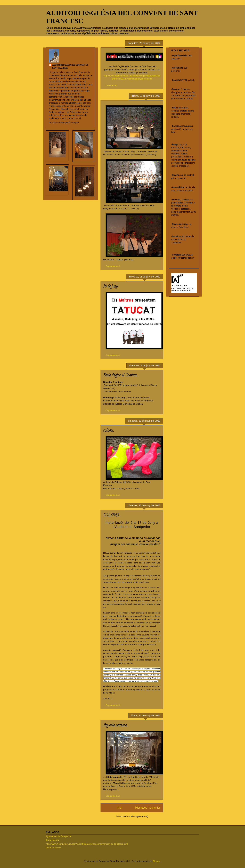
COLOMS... (112, 515)
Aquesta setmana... (116, 726)
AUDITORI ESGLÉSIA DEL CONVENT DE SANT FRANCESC (70, 67)
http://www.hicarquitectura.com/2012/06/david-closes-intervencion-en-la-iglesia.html (87, 844)
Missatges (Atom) (139, 816)
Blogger (157, 861)
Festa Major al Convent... (121, 376)
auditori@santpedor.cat (183, 258)
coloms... (109, 431)
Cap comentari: (113, 266)
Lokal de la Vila (53, 848)
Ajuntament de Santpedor (58, 836)
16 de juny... (111, 287)
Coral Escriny (52, 840)
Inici (119, 808)
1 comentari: (112, 85)
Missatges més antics (148, 808)
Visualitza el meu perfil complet (64, 123)
